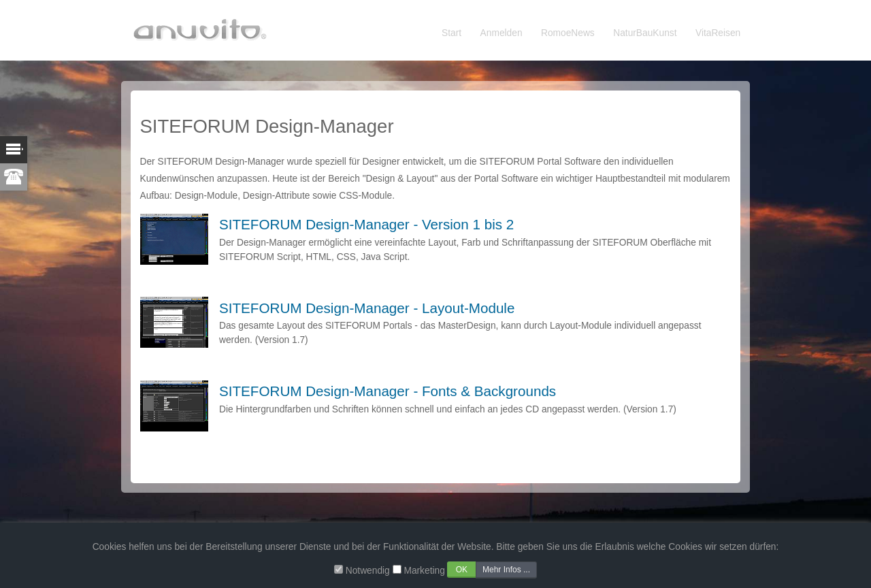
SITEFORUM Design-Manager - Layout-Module (367, 308)
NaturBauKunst (645, 33)
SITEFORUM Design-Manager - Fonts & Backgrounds (388, 391)
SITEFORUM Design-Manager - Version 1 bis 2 (366, 224)
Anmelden (502, 33)
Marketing (424, 571)
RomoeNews (568, 33)
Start (451, 33)
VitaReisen (718, 33)
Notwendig (368, 571)
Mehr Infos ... (506, 570)
